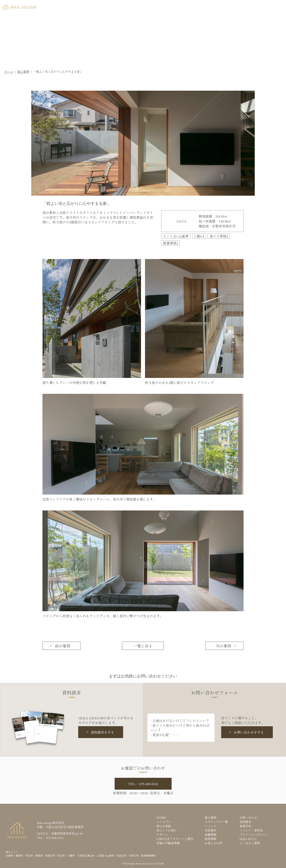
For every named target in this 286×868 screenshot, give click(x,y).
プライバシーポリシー (254, 835)
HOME (161, 818)
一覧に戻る (143, 646)
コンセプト (164, 822)
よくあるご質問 (250, 843)
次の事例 (223, 646)
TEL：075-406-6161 (143, 784)
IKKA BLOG (248, 839)
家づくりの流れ (167, 830)
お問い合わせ (248, 818)
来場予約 (258, 6)
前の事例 (63, 646)
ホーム (9, 72)
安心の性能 (164, 826)
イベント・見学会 (251, 830)
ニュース (210, 826)
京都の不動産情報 (168, 843)
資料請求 (225, 6)
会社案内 (210, 830)
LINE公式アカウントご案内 (175, 839)
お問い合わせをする (249, 732)
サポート (162, 835)
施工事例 (23, 72)
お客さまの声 (213, 843)
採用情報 (210, 839)
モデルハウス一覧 (216, 822)
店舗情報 (210, 835)
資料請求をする (102, 732)
